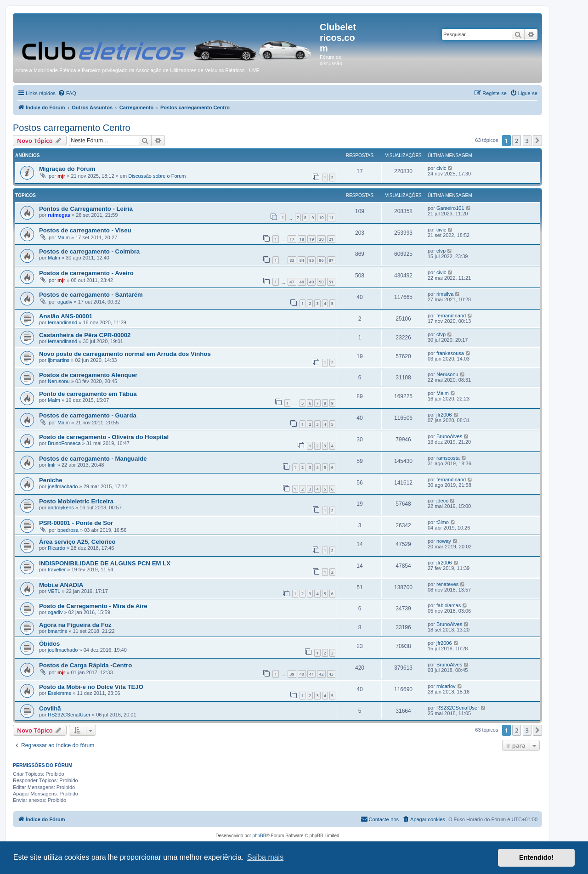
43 (331, 674)
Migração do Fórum (67, 169)
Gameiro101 (450, 208)
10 (321, 217)
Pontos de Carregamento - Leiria (86, 209)
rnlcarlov (446, 686)
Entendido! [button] (536, 857)
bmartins (57, 631)
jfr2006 (444, 415)
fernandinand (62, 322)
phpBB (259, 836)
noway (444, 541)
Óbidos (49, 644)
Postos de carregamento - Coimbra (89, 251)
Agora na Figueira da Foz (75, 625)
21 (331, 239)
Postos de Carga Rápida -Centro (85, 665)
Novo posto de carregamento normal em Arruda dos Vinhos (125, 354)
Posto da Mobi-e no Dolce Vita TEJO (91, 687)
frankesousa (450, 353)
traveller (57, 570)
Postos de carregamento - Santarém (91, 295)
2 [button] (517, 141)
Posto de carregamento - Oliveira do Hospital (104, 437)
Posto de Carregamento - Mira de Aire (93, 606)
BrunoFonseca (64, 443)
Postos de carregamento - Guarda (88, 415)
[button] (537, 141)
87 (331, 260)
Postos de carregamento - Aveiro (86, 273)
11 (331, 217)
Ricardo (57, 548)
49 (311, 282)
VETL (54, 591)
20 (321, 239)
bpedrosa (68, 530)
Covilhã (50, 708)
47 (292, 282)
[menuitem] (67, 93)
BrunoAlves (449, 436)
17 (292, 239)
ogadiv (65, 302)
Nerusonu (59, 381)
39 (292, 674)
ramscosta (448, 458)
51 (331, 282)
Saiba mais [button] (265, 857)
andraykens (61, 507)
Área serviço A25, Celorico (77, 542)
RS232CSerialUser (69, 715)
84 (302, 260)
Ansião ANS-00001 (66, 316)
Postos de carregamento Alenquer (88, 375)
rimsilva (445, 294)
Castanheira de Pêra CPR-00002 (85, 335)
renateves (447, 584)
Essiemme (59, 693)
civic (441, 168)
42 (321, 674)
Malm (64, 237)
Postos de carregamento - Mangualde (93, 459)
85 (311, 260)
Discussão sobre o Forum (157, 176)
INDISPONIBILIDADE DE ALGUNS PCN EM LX (105, 563)
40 (302, 674)
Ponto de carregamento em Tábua (88, 394)
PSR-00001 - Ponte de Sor (76, 523)
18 (302, 239)
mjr (61, 176)
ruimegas (59, 215)
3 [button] (527, 141)
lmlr (52, 465)
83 (292, 260)
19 (311, 239)
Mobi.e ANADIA (61, 585)
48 (302, 282)
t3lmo (443, 522)
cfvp (441, 251)
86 (321, 260)
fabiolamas (449, 605)
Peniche (51, 480)
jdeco (442, 501)
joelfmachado (63, 486)
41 (311, 674)
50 (321, 282)
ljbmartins (59, 360)
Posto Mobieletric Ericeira (76, 501)
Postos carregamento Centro (72, 128)
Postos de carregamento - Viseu (85, 230)
